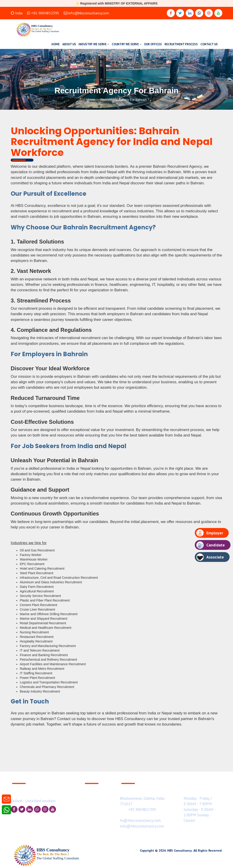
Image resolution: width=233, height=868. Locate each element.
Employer (210, 533)
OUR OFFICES (153, 44)
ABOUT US (69, 44)
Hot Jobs (91, 801)
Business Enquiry (97, 790)
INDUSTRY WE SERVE (94, 44)
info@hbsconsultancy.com (86, 13)
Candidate (211, 545)
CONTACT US (209, 44)
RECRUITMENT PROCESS (181, 44)
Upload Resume (96, 795)
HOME (56, 44)
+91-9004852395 (43, 13)
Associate (210, 557)
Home (91, 100)
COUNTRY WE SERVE (127, 44)
